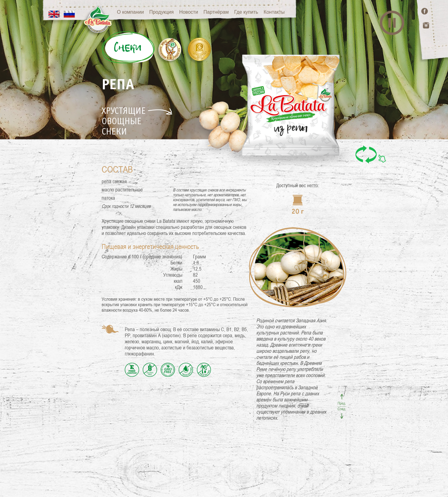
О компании (139, 12)
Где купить (255, 12)
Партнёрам (225, 12)
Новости (198, 12)
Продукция (170, 12)
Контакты (283, 12)
